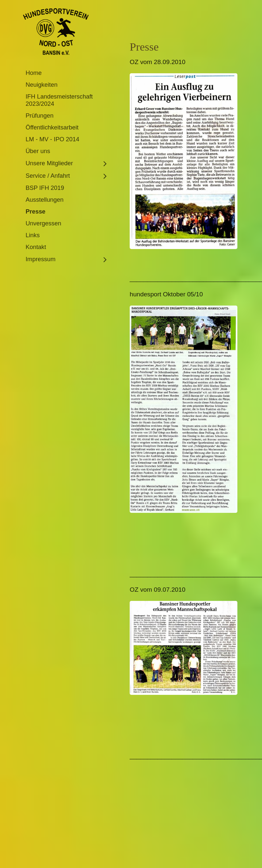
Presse (35, 211)
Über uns (38, 151)
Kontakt (36, 247)
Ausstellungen (45, 200)
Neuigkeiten (42, 85)
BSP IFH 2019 (45, 188)
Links (33, 235)
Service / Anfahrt (48, 176)
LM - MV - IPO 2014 (53, 139)
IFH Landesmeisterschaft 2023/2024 (59, 100)
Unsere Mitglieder (49, 163)
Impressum (41, 259)
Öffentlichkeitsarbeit (52, 127)
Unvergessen (43, 223)
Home (34, 73)
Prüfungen (40, 115)
